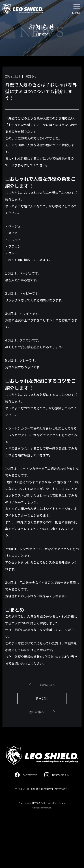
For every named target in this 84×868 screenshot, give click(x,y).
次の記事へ (42, 712)
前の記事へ (42, 685)
